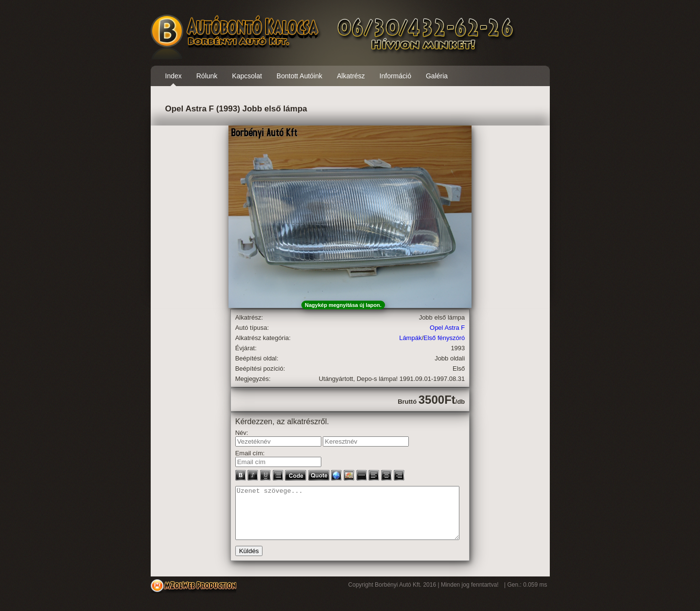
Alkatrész (351, 76)
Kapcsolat (247, 76)
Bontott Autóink (299, 76)
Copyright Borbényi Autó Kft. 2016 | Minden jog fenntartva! (424, 595)
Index (174, 76)
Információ (395, 76)
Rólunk (207, 76)
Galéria (437, 76)
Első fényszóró (444, 338)
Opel (436, 328)
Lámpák (410, 338)
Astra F (455, 328)
